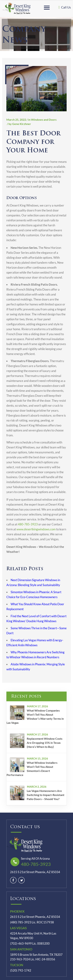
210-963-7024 (20, 959)
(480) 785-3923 (21, 922)
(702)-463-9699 (21, 944)
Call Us (65, 7)
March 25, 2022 (16, 120)
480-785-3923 (28, 524)
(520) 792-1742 (21, 970)
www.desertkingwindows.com (36, 529)
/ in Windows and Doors (42, 120)
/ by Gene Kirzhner (19, 124)
